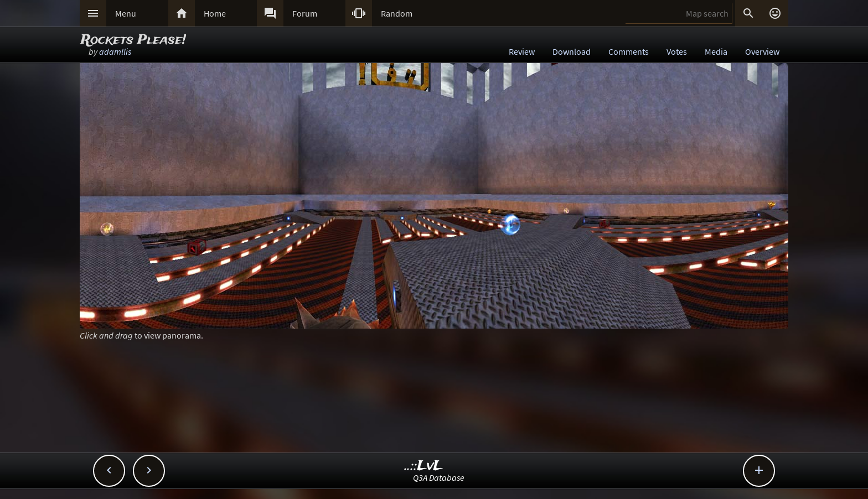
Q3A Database (439, 477)
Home (215, 13)
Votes (677, 51)
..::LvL (424, 466)
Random (397, 13)
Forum (305, 13)
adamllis (115, 51)
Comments (629, 51)
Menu (126, 13)
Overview (762, 51)
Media (716, 51)
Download (572, 51)
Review (522, 51)
